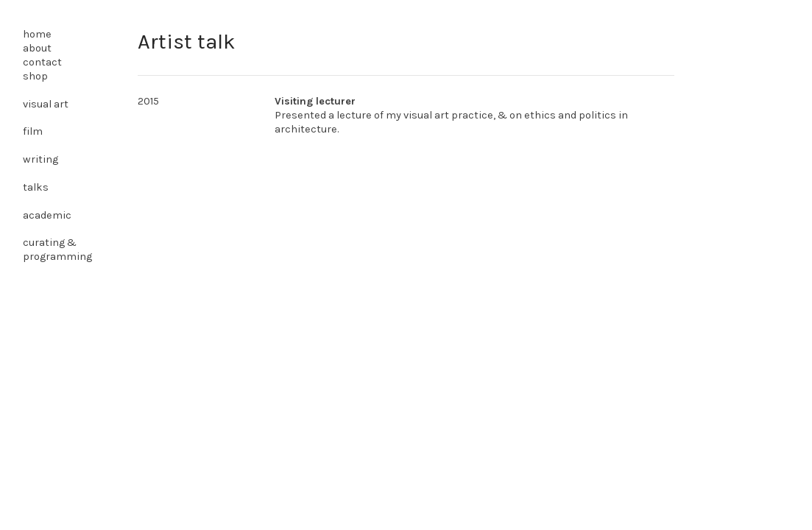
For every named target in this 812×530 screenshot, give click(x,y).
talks (36, 187)
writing (40, 159)
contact (42, 62)
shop (35, 76)
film (33, 131)
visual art (46, 104)
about (37, 48)
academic (47, 215)
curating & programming (57, 250)
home (37, 34)
